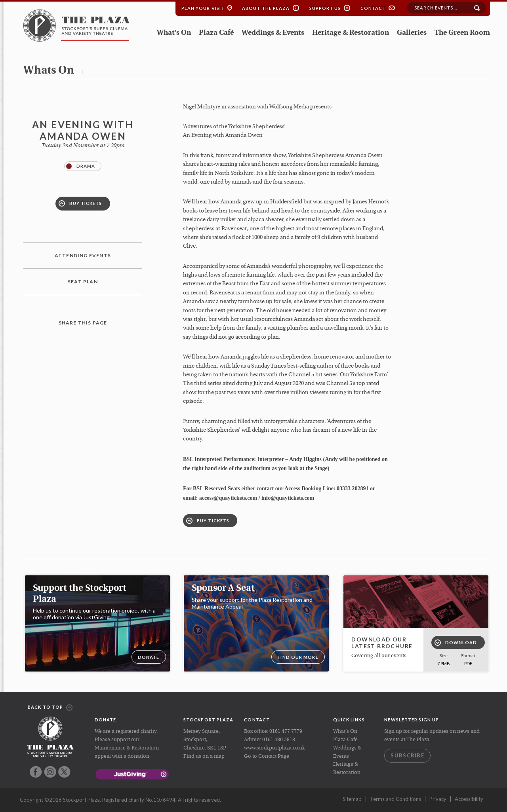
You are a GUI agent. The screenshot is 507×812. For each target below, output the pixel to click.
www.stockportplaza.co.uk (274, 748)
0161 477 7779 (286, 731)
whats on (49, 71)
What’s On (174, 33)
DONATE (149, 657)
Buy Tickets (80, 203)
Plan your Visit (203, 8)
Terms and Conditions (395, 799)
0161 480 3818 (279, 740)
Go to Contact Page (267, 756)
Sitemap (352, 799)
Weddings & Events (273, 33)
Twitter (64, 772)
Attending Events (83, 255)
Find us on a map (204, 756)
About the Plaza (266, 8)
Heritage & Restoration (351, 33)
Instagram (50, 772)
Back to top (50, 708)
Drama (81, 166)
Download (456, 643)
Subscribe (407, 755)
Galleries (412, 33)
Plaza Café (216, 33)
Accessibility (469, 799)
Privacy (438, 799)
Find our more (298, 657)
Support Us (325, 8)
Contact (373, 8)
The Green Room (462, 33)
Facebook (36, 772)
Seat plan (83, 282)
